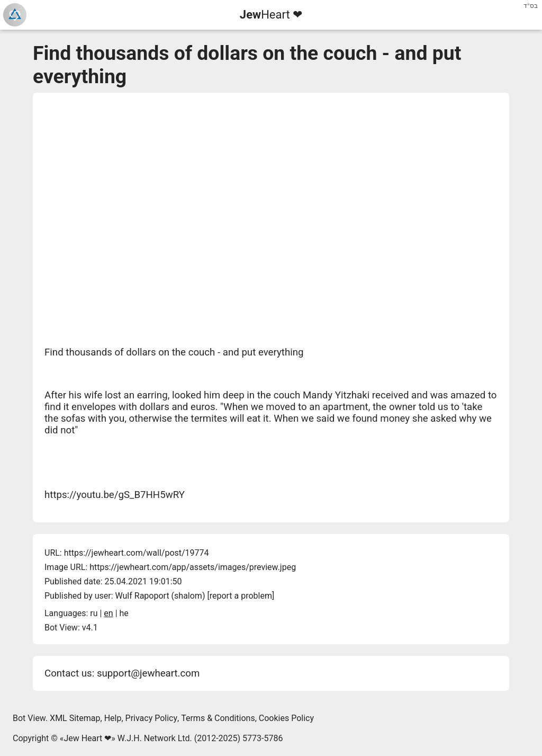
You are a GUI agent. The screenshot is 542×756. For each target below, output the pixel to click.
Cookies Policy (286, 718)
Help (113, 718)
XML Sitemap (75, 718)
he (124, 613)
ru (94, 613)
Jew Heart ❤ (87, 738)
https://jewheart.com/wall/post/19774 (137, 553)
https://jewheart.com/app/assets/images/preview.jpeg (193, 567)
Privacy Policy (152, 718)
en (108, 613)
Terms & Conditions (218, 718)
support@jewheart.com (148, 673)
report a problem (241, 596)
